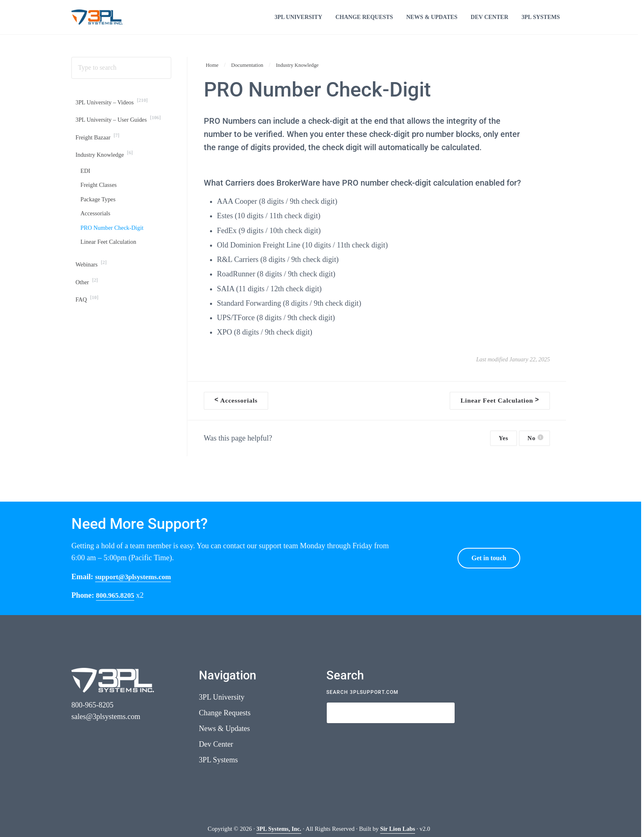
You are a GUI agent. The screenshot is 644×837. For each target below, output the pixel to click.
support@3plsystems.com (137, 576)
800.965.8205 (117, 595)
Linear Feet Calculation (111, 262)
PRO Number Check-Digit (115, 247)
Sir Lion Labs (398, 829)
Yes (504, 449)
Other (88, 303)
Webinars (92, 285)
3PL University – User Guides (122, 133)
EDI (86, 187)
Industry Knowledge (107, 170)
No (535, 449)
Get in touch (489, 558)
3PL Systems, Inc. (279, 829)
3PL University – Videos (115, 115)
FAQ (88, 322)
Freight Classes (100, 202)
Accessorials (97, 232)
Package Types (100, 217)
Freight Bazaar (99, 151)
